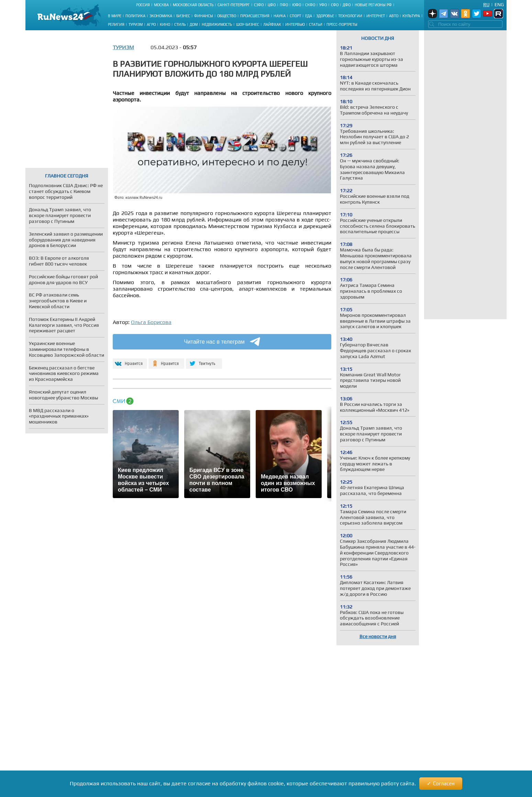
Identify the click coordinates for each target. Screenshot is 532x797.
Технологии (350, 16)
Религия (116, 24)
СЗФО (259, 5)
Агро (151, 24)
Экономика (161, 16)
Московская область (193, 5)
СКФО (310, 5)
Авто (394, 16)
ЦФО (272, 5)
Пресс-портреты (342, 24)
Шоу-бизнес (248, 24)
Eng (499, 4)
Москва (161, 5)
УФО (323, 5)
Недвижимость (217, 24)
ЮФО (297, 5)
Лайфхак (272, 24)
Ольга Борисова (151, 322)
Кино (165, 24)
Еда (309, 16)
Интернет (376, 16)
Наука (280, 16)
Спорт (295, 16)
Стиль (180, 24)
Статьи (316, 24)
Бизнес (183, 16)
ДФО (347, 5)
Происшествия (255, 16)
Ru (486, 4)
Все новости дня (378, 636)
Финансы (204, 16)
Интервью (295, 24)
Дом (194, 24)
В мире (115, 16)
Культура (411, 16)
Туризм (136, 24)
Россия (143, 5)
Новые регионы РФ (373, 5)
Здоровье (325, 16)
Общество (227, 16)
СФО (335, 5)
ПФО (284, 5)
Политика (135, 16)
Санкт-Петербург (234, 5)
